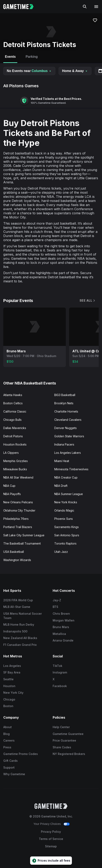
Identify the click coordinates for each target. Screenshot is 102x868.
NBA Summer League (69, 494)
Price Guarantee (64, 740)
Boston (8, 706)
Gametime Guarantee (68, 734)
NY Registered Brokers (69, 754)
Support (9, 767)
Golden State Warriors (69, 436)
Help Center (61, 727)
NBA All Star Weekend (18, 477)
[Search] (85, 7)
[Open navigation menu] (96, 7)
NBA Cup (9, 486)
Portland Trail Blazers (18, 527)
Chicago (9, 699)
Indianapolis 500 (15, 631)
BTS (55, 607)
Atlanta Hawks (13, 395)
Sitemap (51, 846)
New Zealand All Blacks (20, 638)
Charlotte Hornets (66, 411)
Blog (6, 734)
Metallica (59, 634)
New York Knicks (66, 502)
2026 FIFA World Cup (18, 600)
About (8, 727)
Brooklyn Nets (64, 403)
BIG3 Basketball (65, 395)
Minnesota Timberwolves (71, 469)
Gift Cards (10, 761)
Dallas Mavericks (15, 428)
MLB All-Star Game (17, 607)
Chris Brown (61, 614)
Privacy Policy (51, 832)
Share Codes (62, 747)
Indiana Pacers (64, 444)
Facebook (60, 686)
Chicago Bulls (12, 420)
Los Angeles (12, 666)
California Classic (15, 411)
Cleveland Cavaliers (68, 420)
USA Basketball (14, 552)
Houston (9, 686)
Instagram (60, 672)
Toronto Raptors (65, 543)
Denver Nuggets (65, 428)
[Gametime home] (21, 7)
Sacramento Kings (67, 527)
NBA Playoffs (12, 494)
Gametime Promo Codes (21, 754)
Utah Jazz (61, 552)
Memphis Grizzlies (16, 461)
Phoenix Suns (64, 519)
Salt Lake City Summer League (24, 535)
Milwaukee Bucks (15, 469)
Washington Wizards (17, 560)
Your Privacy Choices (47, 824)
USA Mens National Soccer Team (23, 616)
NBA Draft (61, 486)
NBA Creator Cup (66, 477)
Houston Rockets (15, 444)
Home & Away (75, 71)
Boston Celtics (13, 403)
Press (7, 747)
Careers (9, 740)
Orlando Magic (64, 510)
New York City (13, 693)
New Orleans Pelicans (18, 502)
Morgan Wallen (64, 620)
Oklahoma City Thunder (19, 510)
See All (88, 300)
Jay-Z (57, 600)
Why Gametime (14, 774)
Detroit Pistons (13, 436)
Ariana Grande (63, 640)
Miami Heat (62, 461)
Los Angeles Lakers (68, 453)
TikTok (57, 666)
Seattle (8, 679)
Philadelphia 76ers (16, 519)
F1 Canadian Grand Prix (20, 645)
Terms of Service (51, 839)
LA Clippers (11, 453)
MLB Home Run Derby (19, 624)
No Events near (29, 71)
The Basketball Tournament (22, 543)
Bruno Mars (61, 627)
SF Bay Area (12, 672)
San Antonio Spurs (67, 535)
